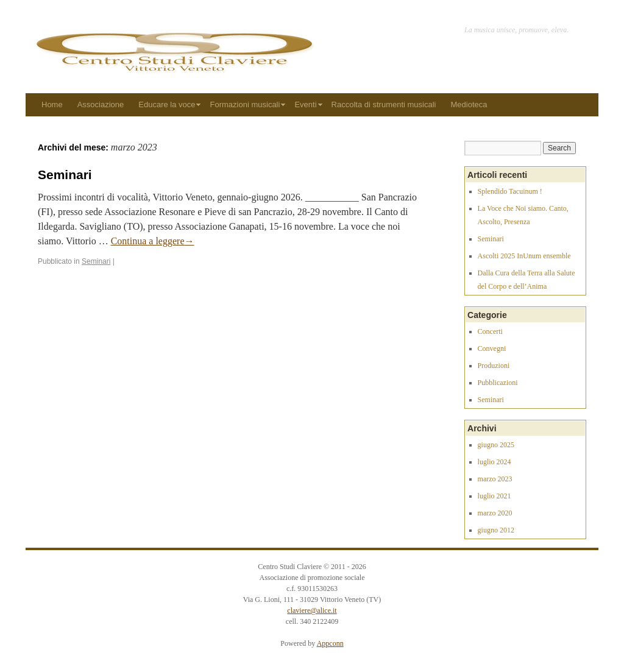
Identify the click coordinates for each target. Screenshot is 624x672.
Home (52, 104)
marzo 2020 (495, 513)
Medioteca (469, 104)
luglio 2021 (495, 496)
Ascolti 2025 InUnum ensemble (524, 256)
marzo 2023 (495, 479)
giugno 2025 (496, 445)
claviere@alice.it (312, 610)
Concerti (490, 331)
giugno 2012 (496, 530)
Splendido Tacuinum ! (510, 191)
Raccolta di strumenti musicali (384, 104)
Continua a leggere (153, 241)
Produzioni (494, 366)
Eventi (305, 104)
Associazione (101, 104)
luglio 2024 (495, 462)
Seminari (65, 175)
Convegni (492, 348)
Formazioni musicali (245, 104)
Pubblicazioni (498, 383)
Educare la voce (167, 104)
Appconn (330, 643)
